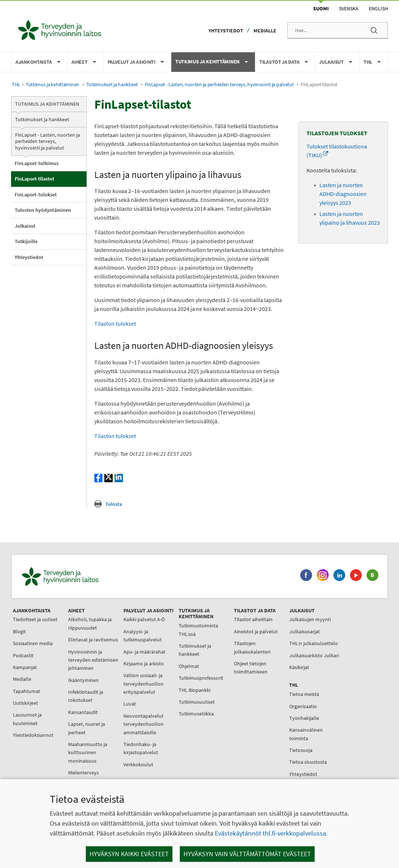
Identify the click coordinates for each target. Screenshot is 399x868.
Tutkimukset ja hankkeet (112, 85)
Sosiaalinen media (33, 643)
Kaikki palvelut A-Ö (144, 619)
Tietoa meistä (304, 694)
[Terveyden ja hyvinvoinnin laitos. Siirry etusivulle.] (92, 576)
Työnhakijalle (304, 718)
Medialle (265, 31)
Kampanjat (25, 667)
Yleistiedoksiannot (33, 735)
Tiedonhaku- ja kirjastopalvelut (141, 748)
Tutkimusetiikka (196, 714)
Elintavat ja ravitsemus (93, 640)
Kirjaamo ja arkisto (144, 664)
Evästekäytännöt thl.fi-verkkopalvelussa (270, 833)
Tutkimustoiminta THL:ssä (198, 630)
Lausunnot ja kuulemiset (27, 719)
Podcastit (23, 655)
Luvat (130, 704)
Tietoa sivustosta (308, 762)
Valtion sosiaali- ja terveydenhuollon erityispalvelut (143, 684)
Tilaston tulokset (115, 323)
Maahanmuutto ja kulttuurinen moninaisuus (88, 752)
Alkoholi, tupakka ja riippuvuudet (90, 623)
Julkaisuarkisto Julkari (314, 655)
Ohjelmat (189, 666)
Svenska (349, 8)
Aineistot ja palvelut (256, 631)
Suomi (321, 8)
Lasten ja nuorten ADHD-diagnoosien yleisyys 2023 (343, 194)
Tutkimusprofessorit (201, 678)
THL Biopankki (195, 690)
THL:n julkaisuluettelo (314, 643)
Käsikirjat (299, 667)
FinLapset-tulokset (36, 195)
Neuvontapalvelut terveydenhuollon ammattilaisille (143, 724)
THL (16, 85)
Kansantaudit (83, 712)
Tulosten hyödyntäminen (43, 210)
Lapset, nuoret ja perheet (87, 728)
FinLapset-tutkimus (37, 163)
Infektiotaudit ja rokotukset (86, 696)
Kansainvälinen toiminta (306, 734)
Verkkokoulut (138, 764)
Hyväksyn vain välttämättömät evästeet (247, 854)
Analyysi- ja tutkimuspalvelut (143, 636)
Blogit (19, 631)
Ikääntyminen (83, 680)
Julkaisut (25, 226)
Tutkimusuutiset (197, 702)
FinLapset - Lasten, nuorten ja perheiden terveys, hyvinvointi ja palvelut (219, 85)
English (378, 8)
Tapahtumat (27, 691)
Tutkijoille (26, 241)
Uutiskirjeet (25, 703)
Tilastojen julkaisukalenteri (252, 647)
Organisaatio (303, 706)
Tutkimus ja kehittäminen (52, 85)
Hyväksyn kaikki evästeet (129, 854)
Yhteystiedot (226, 31)
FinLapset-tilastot (34, 179)
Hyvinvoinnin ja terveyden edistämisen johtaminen (93, 660)
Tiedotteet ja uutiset (35, 619)
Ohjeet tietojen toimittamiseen (251, 668)
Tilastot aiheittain (253, 619)
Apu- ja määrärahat (144, 652)
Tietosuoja (301, 750)
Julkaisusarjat (304, 631)
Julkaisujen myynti (310, 619)
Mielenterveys (83, 773)
